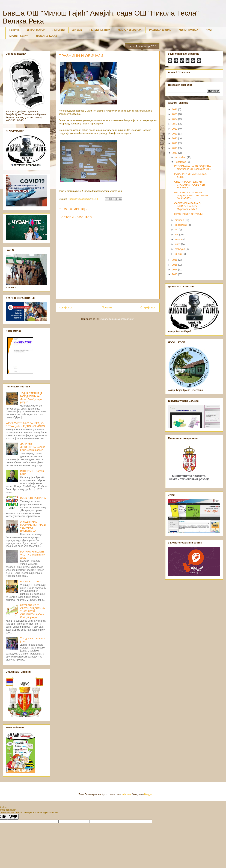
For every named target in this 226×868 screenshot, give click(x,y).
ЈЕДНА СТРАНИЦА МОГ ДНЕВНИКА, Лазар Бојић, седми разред (31, 398)
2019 (175, 143)
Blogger (148, 794)
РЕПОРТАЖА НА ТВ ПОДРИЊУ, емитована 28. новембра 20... (193, 168)
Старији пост (149, 307)
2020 (175, 138)
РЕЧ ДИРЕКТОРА (100, 30)
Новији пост (66, 307)
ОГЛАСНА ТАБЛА (47, 36)
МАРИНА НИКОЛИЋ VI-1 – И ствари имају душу (33, 555)
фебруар (180, 249)
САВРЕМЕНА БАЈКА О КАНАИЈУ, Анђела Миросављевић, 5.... (187, 206)
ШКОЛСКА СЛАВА (31, 581)
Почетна (14, 30)
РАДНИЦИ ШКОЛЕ (160, 30)
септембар (181, 225)
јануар (179, 254)
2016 (175, 260)
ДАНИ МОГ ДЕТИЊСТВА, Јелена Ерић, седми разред (33, 447)
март (178, 244)
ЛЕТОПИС (59, 30)
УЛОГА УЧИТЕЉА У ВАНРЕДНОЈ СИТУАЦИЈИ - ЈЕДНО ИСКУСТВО (25, 425)
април (179, 239)
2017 (175, 153)
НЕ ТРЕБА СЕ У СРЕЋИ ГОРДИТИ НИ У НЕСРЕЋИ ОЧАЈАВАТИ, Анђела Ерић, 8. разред (33, 611)
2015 (175, 265)
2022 (175, 129)
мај (177, 235)
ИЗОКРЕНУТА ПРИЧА (33, 498)
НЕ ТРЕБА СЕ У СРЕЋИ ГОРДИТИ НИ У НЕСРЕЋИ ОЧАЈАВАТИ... (191, 195)
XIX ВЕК (77, 30)
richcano (126, 794)
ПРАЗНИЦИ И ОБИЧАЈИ (188, 214)
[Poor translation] (13, 817)
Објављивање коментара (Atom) (117, 319)
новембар (181, 162)
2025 (175, 114)
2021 (175, 134)
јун (177, 230)
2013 (175, 274)
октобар (180, 220)
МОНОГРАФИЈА (188, 30)
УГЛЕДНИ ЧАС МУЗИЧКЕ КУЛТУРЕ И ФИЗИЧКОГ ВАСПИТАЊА (33, 526)
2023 (175, 124)
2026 (175, 109)
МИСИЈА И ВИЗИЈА (130, 30)
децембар (181, 157)
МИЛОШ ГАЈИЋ (19, 36)
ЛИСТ (209, 30)
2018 (175, 148)
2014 (175, 270)
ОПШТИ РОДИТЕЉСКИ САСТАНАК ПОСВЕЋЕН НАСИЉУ (190, 185)
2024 (175, 119)
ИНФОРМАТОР (36, 30)
